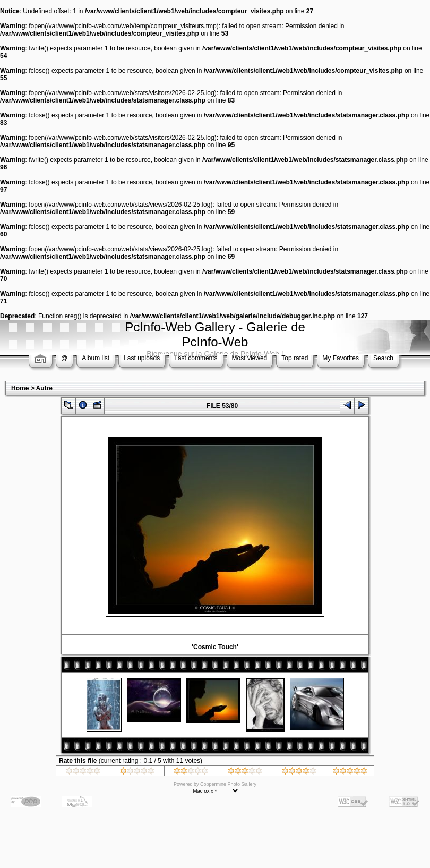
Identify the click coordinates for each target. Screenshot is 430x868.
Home (20, 388)
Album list (96, 358)
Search (383, 358)
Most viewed (250, 358)
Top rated (295, 358)
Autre (44, 388)
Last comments (196, 358)
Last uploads (142, 358)
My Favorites (341, 358)
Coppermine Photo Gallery (228, 784)
